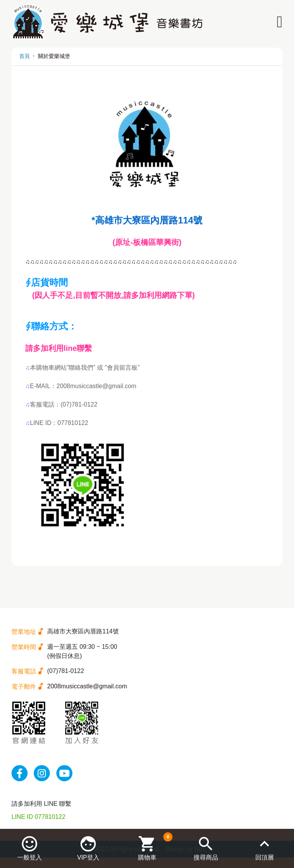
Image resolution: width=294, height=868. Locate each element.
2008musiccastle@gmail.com (87, 686)
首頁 (25, 56)
